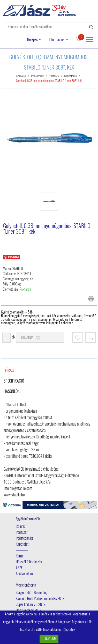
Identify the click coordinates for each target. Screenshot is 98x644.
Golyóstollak (70, 76)
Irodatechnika (25, 539)
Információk (57, 40)
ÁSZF (19, 568)
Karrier (20, 556)
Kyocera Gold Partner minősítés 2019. (40, 599)
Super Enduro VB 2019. (31, 605)
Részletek (69, 630)
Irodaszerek (37, 76)
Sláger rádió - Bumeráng (32, 593)
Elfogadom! (49, 639)
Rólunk (20, 527)
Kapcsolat (22, 544)
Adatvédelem (24, 574)
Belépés (32, 40)
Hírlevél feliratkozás (29, 562)
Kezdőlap (21, 76)
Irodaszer (22, 533)
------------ (22, 550)
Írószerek (54, 76)
